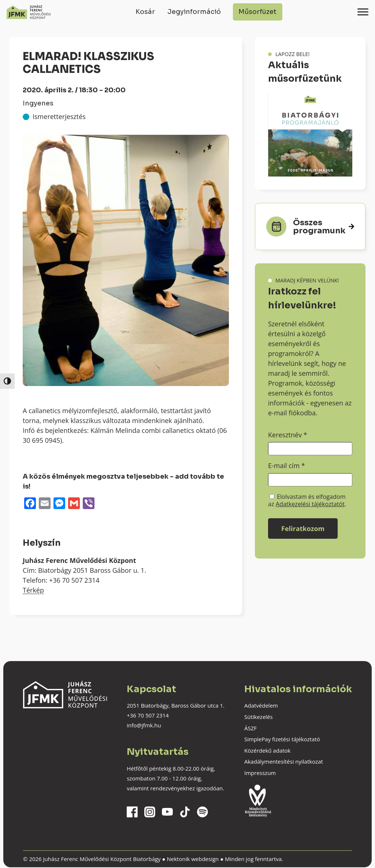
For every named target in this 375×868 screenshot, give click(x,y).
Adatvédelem (261, 705)
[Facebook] (30, 504)
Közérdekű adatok (267, 750)
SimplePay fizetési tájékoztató (282, 739)
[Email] (45, 504)
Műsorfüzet (257, 12)
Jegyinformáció (194, 12)
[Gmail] (74, 504)
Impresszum (260, 773)
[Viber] (89, 504)
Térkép (33, 590)
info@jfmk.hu (144, 725)
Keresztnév (288, 435)
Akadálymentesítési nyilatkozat (284, 761)
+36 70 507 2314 (148, 715)
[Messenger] (59, 504)
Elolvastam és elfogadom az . (307, 500)
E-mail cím (287, 465)
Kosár (145, 12)
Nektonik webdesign (193, 859)
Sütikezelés (259, 717)
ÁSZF (250, 728)
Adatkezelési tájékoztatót (310, 504)
